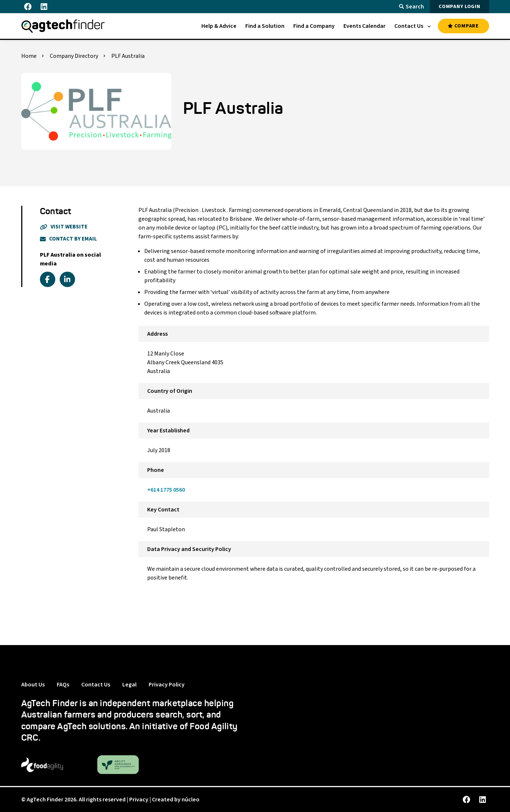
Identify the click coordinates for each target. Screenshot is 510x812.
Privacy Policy (167, 685)
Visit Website (64, 227)
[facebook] (48, 279)
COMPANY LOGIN (459, 7)
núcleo (191, 800)
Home (29, 56)
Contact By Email (68, 239)
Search (412, 7)
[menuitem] (219, 26)
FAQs (63, 685)
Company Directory (74, 56)
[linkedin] (67, 279)
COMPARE (463, 26)
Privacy (139, 800)
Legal (129, 685)
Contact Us (96, 685)
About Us (33, 685)
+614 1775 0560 (166, 490)
